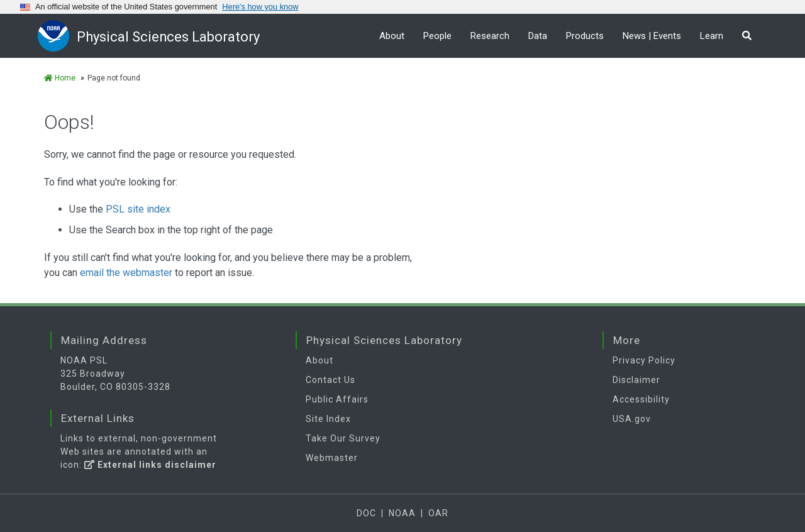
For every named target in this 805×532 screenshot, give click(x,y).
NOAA (402, 513)
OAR (438, 513)
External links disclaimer (150, 465)
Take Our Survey (343, 438)
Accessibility (641, 399)
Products (585, 36)
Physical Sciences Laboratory (169, 37)
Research (490, 36)
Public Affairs (337, 399)
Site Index (328, 419)
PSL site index (138, 209)
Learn (712, 36)
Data (538, 36)
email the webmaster (126, 273)
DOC (366, 513)
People (437, 36)
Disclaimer (636, 380)
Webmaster (332, 458)
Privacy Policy (644, 360)
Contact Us (330, 380)
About (392, 36)
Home (60, 78)
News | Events (652, 36)
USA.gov (632, 419)
